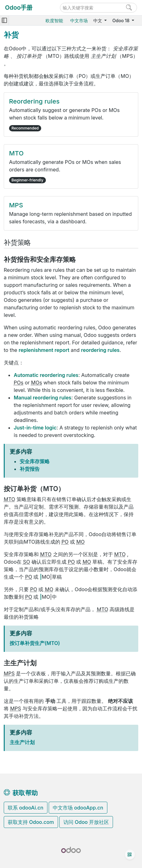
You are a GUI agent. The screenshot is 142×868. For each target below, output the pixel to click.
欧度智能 (54, 20)
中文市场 (79, 20)
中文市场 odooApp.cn (78, 808)
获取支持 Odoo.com (31, 822)
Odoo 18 (121, 20)
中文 (98, 20)
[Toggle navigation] (4, 20)
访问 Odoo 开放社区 (86, 822)
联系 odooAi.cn (26, 808)
